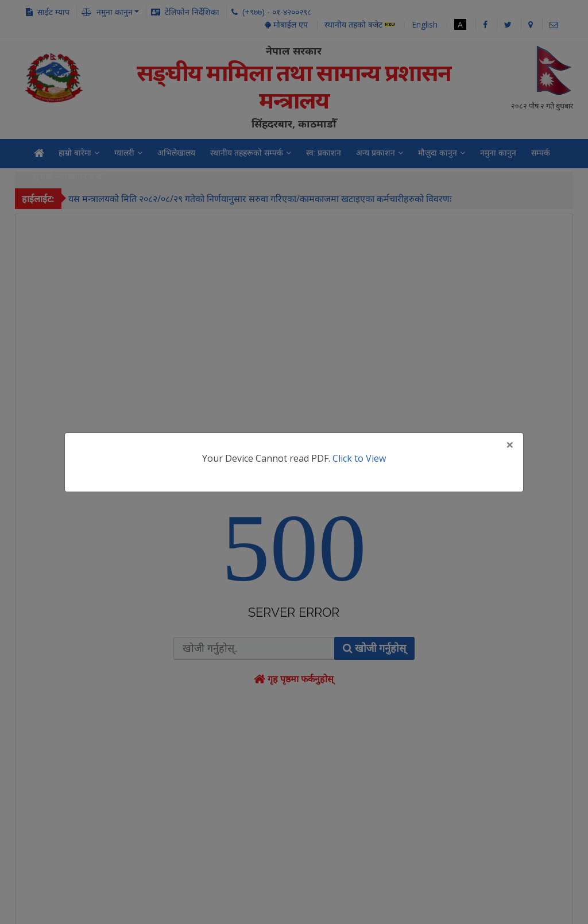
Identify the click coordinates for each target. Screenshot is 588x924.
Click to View (359, 458)
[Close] (510, 444)
